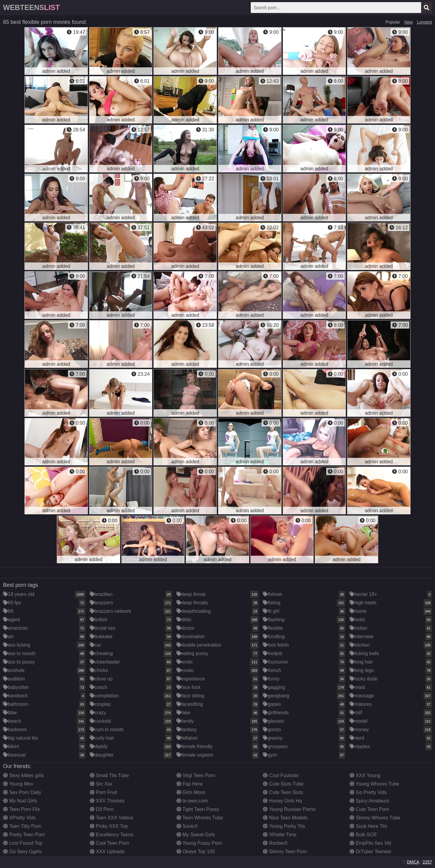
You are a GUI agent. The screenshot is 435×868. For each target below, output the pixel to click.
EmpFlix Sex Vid (370, 843)
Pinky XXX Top (109, 826)
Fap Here (190, 784)
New (408, 22)
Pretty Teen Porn (24, 835)
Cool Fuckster (281, 775)
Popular (393, 22)
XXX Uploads (107, 852)
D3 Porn (102, 809)
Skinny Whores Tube (375, 818)
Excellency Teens (111, 835)
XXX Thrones (107, 801)
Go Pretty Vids (368, 792)
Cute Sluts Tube (283, 784)
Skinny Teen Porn (285, 852)
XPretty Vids (19, 818)
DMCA (413, 862)
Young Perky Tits (284, 826)
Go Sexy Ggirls (22, 852)
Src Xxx (101, 784)
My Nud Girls (20, 801)
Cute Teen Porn (369, 809)
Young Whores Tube (374, 784)
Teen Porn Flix (21, 809)
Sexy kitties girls (23, 775)
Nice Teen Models (285, 818)
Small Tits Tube (109, 775)
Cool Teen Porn (109, 843)
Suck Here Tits (368, 826)
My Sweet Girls (196, 835)
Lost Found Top (23, 843)
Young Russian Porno (289, 809)
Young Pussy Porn (199, 843)
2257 (427, 862)
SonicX (187, 826)
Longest (424, 22)
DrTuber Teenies (370, 852)
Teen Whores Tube (200, 818)
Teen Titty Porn (22, 826)
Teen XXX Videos (111, 818)
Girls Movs (191, 792)
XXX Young (365, 775)
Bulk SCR (363, 835)
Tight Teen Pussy (198, 809)
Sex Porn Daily (22, 792)
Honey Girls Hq (282, 801)
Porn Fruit (103, 792)
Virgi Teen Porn (196, 775)
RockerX (275, 843)
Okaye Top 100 (196, 852)
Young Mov (18, 784)
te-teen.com (192, 801)
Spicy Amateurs (369, 801)
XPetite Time (280, 835)
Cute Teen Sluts (283, 792)
